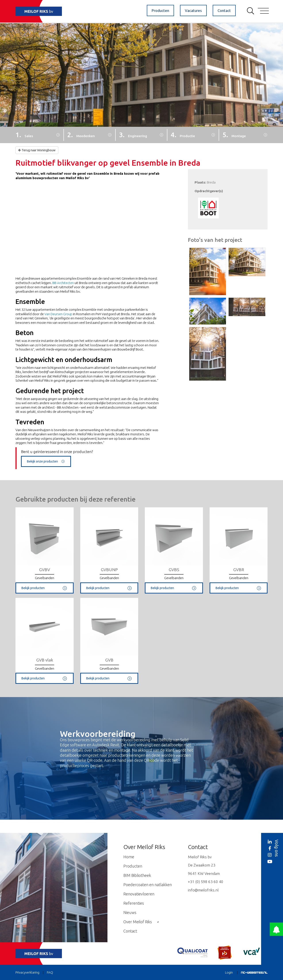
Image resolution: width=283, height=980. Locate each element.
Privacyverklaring (27, 972)
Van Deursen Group (58, 314)
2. (81, 135)
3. (133, 135)
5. (234, 135)
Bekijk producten (45, 588)
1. (24, 135)
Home (129, 857)
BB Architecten (63, 283)
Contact (224, 10)
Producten (160, 10)
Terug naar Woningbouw (37, 150)
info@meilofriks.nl (203, 890)
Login (229, 972)
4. (183, 135)
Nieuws (130, 912)
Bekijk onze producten (46, 461)
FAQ (50, 972)
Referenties (134, 903)
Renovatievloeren (139, 894)
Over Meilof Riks (141, 922)
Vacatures (193, 10)
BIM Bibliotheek (137, 875)
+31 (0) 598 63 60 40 (206, 882)
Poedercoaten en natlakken (148, 885)
